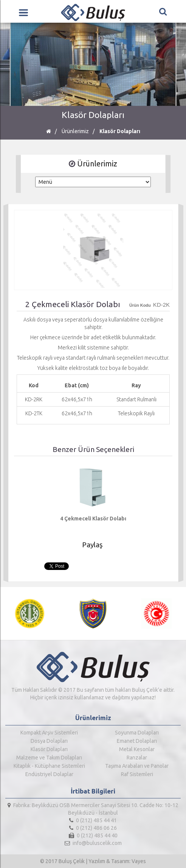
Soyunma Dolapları (137, 733)
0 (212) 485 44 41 (93, 820)
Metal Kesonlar (137, 749)
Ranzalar (137, 758)
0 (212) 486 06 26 (93, 828)
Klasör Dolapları (120, 131)
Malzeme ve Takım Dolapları (49, 758)
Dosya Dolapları (49, 741)
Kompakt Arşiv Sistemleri (49, 733)
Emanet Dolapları (137, 741)
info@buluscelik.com (93, 843)
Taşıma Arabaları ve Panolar (137, 766)
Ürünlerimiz (75, 131)
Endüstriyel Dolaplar (49, 774)
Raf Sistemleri (137, 774)
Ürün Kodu (140, 305)
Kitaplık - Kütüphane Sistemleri (49, 766)
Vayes (139, 861)
